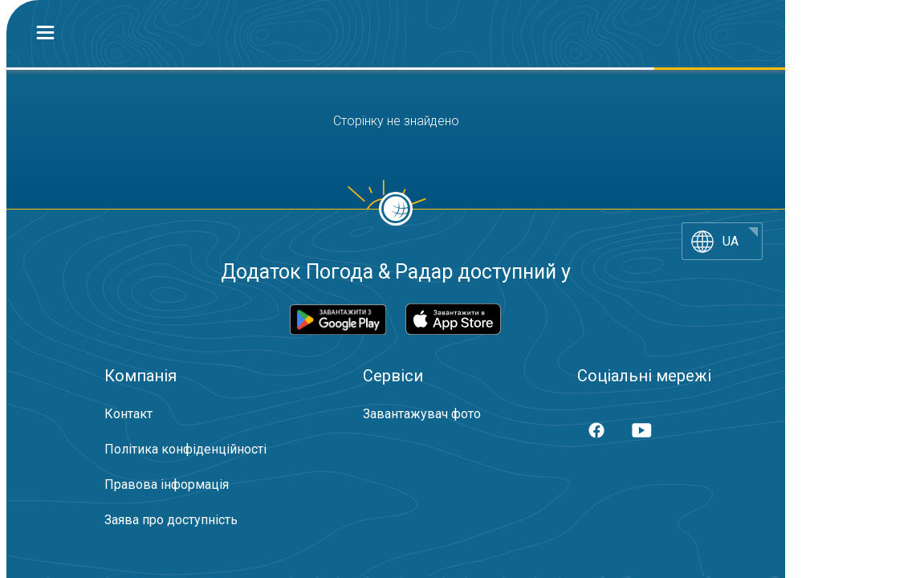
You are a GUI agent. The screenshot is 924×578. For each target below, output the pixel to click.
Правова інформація (167, 484)
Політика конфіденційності (185, 449)
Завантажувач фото (422, 414)
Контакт (128, 414)
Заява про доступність (171, 520)
